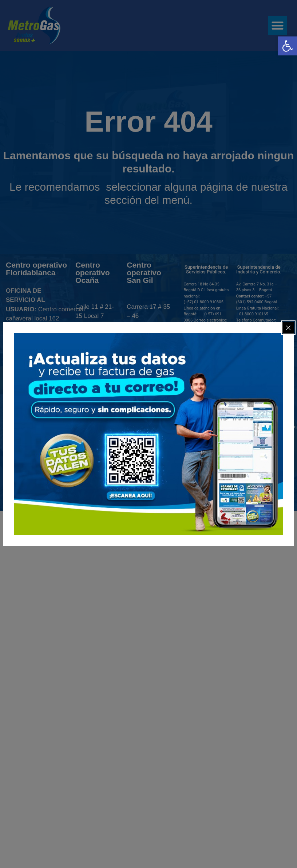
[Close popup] (288, 328)
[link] (288, 46)
